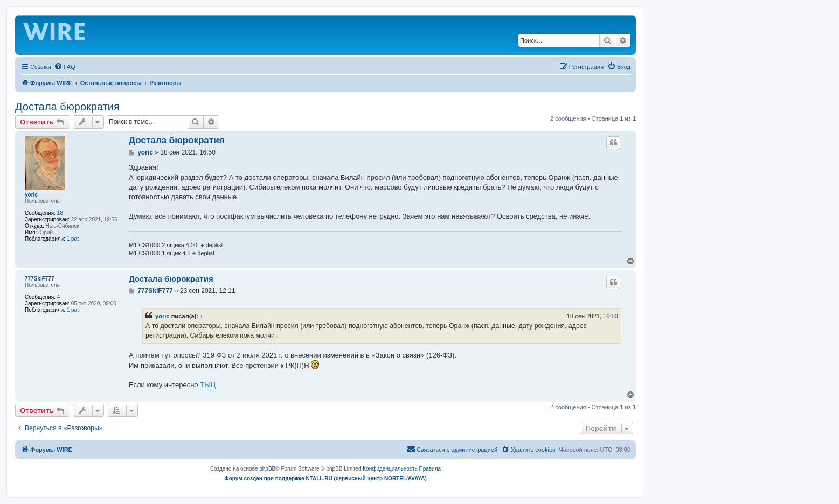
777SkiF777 (40, 279)
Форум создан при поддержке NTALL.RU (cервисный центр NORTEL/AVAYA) (325, 478)
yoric (31, 195)
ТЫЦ (208, 385)
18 (60, 213)
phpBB (267, 469)
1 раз (73, 239)
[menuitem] (65, 67)
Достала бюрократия (67, 107)
